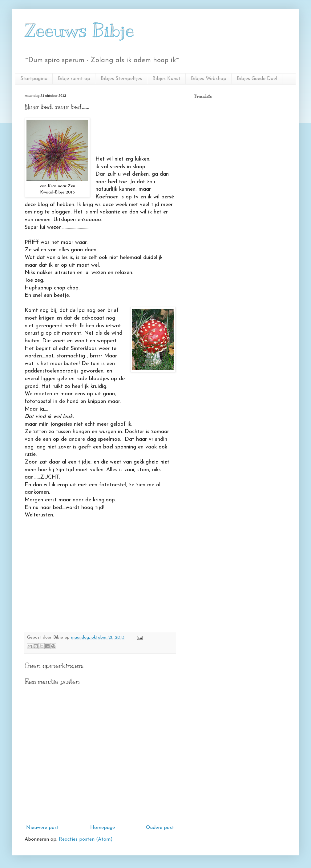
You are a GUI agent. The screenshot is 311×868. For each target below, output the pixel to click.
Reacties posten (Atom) (86, 839)
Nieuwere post (42, 828)
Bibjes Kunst (166, 79)
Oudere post (160, 828)
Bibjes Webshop (209, 79)
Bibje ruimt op (74, 79)
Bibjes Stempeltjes (121, 79)
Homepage (103, 828)
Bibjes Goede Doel (257, 79)
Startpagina (34, 79)
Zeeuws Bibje (80, 31)
